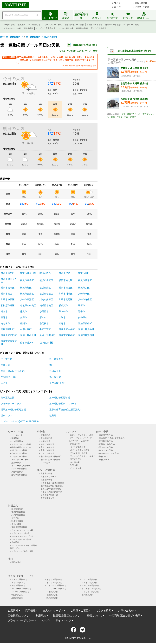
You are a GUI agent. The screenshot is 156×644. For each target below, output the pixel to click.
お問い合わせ (126, 611)
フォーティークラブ (11, 404)
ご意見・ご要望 (142, 7)
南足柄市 (44, 323)
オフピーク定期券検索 (46, 28)
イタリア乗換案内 (54, 583)
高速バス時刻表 (47, 447)
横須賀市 (63, 305)
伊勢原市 (83, 317)
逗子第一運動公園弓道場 (13, 410)
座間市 (24, 323)
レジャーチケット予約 (109, 453)
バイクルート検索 (131, 25)
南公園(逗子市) (8, 377)
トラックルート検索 (12, 28)
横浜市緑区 (45, 288)
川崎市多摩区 (46, 299)
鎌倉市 (4, 311)
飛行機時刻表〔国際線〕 (51, 460)
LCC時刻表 (45, 463)
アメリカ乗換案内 (19, 580)
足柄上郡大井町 (86, 329)
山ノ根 (4, 383)
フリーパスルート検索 (52, 25)
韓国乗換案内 (17, 595)
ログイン (118, 7)
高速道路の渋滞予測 (49, 495)
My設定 (117, 3)
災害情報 (15, 542)
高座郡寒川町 (8, 329)
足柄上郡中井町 (67, 329)
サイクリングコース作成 (22, 536)
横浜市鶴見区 (8, 273)
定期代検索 (28, 28)
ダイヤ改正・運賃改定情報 (52, 483)
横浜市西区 (45, 273)
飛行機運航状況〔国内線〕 (52, 486)
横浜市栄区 (84, 288)
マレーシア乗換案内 (20, 592)
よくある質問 (103, 611)
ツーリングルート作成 (21, 539)
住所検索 (74, 465)
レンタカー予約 (106, 450)
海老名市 (5, 323)
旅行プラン (104, 460)
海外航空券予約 (106, 441)
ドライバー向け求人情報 (22, 551)
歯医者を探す (76, 459)
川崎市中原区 (8, 299)
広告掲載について (18, 616)
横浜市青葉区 (27, 294)
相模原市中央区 (28, 305)
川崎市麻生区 (85, 299)
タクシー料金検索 (66, 28)
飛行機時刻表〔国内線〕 (51, 457)
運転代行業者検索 (19, 527)
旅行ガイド (104, 457)
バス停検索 (75, 462)
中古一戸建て (130, 117)
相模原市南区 (46, 305)
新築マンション (134, 114)
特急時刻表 (45, 441)
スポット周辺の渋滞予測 (51, 492)
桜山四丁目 (55, 371)
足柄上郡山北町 (28, 335)
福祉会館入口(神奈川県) (13, 371)
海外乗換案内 (17, 509)
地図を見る (16, 562)
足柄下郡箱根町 (67, 335)
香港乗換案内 (52, 595)
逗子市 (82, 311)
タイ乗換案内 (52, 592)
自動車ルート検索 (95, 25)
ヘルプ (45, 620)
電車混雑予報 (46, 480)
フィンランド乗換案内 (56, 585)
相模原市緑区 (8, 305)
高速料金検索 (82, 28)
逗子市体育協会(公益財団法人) (65, 410)
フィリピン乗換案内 (90, 592)
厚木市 (43, 317)
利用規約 (41, 616)
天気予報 (15, 518)
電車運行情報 (46, 474)
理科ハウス (6, 416)
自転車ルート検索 (113, 25)
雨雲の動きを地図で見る (85, 45)
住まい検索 (16, 524)
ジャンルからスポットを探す (83, 456)
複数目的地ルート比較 (74, 25)
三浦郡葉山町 (85, 323)
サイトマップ (63, 620)
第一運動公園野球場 (60, 398)
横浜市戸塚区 (85, 280)
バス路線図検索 (18, 515)
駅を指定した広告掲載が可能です (135, 51)
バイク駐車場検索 (78, 447)
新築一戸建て (117, 117)
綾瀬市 (62, 323)
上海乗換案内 (17, 598)
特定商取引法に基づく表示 (125, 616)
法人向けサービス (53, 611)
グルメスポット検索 (79, 453)
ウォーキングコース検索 (22, 530)
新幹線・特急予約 (107, 444)
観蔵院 (53, 416)
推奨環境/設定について (66, 616)
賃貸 (124, 114)
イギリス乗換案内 (54, 580)
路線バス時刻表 (47, 444)
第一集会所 (55, 377)
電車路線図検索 (18, 512)
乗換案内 (21, 25)
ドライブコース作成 (20, 533)
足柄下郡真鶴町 (86, 335)
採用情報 (30, 611)
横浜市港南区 (8, 288)
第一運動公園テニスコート (63, 404)
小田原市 (44, 311)
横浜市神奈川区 (28, 273)
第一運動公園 (8, 398)
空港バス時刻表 (47, 450)
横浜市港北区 (66, 280)
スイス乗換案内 (18, 585)
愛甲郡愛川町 (27, 343)
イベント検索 (76, 468)
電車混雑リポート (48, 477)
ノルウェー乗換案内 (90, 585)
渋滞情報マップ (47, 498)
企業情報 (13, 611)
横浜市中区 (65, 273)
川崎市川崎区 (66, 294)
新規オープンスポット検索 (82, 435)
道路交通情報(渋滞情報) (51, 489)
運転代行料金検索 (98, 28)
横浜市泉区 (6, 294)
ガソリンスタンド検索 (80, 450)
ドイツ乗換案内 (18, 583)
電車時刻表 (45, 435)
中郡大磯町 (26, 329)
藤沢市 (24, 311)
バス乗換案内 (34, 25)
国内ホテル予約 (106, 447)
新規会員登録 (141, 3)
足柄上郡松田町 (9, 335)
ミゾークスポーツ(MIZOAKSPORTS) (20, 421)
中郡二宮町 (45, 329)
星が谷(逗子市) (57, 383)
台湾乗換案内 (87, 595)
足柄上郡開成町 (47, 335)
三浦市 (4, 317)
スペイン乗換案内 (89, 583)
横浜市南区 (84, 273)
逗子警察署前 (56, 359)
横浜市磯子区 (27, 280)
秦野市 (24, 317)
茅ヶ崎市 (63, 311)
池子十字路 (6, 359)
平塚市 (82, 305)
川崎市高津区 (27, 299)
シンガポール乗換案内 (56, 589)
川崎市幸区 (84, 294)
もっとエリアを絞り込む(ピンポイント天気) (78, 51)
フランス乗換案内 (89, 580)
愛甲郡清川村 (46, 343)
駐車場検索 (75, 444)
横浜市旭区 (26, 288)
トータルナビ (9, 25)
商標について (94, 616)
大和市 (62, 317)
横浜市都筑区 (46, 294)
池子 (52, 365)
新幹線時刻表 (46, 438)
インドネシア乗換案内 (91, 589)
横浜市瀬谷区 (66, 288)
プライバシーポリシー (21, 620)
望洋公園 (5, 365)
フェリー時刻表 (47, 453)
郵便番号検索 (17, 521)
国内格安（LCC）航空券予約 (112, 438)
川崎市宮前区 (66, 299)
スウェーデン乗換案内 (21, 589)
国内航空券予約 (106, 435)
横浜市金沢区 (46, 280)
